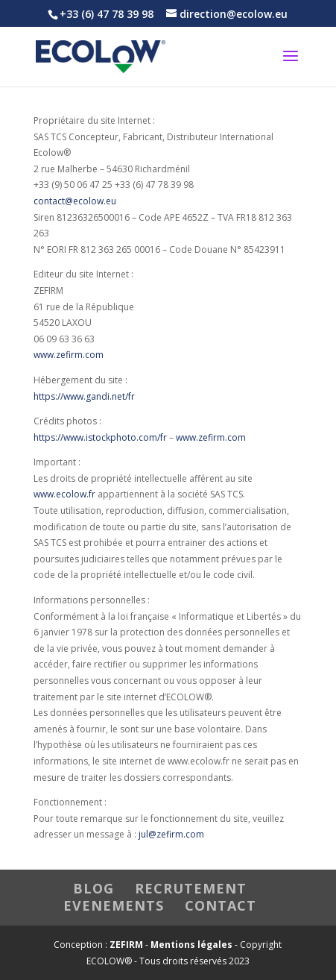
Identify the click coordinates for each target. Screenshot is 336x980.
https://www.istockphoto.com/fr (100, 437)
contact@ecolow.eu (75, 201)
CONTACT (221, 905)
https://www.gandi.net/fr (84, 396)
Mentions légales (191, 945)
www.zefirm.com (69, 355)
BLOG (93, 888)
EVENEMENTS (114, 905)
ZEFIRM (126, 945)
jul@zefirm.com (171, 834)
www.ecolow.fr (64, 494)
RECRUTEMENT (191, 888)
